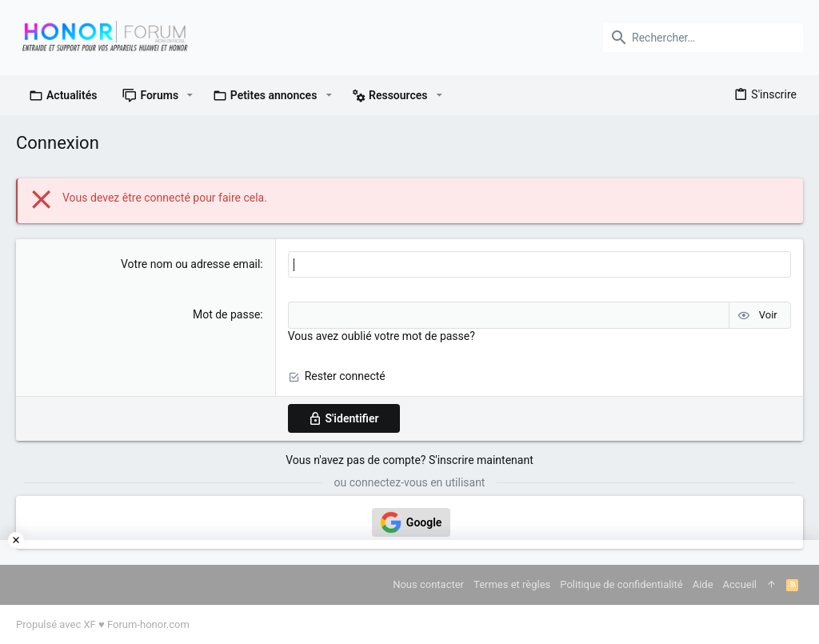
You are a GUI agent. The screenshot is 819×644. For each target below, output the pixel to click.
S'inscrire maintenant (481, 460)
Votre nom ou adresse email (190, 264)
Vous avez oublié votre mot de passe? (382, 336)
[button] (190, 95)
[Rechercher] (703, 38)
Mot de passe (226, 314)
